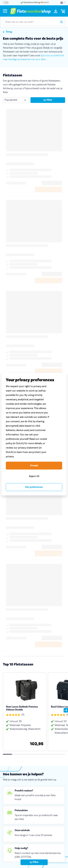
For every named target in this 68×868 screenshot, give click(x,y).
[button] (66, 710)
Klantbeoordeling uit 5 (35, 2)
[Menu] (5, 11)
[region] (34, 434)
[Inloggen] (56, 11)
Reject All (34, 476)
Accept (34, 466)
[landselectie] (63, 3)
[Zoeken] (62, 22)
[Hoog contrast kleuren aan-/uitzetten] (6, 3)
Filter (48, 100)
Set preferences (34, 487)
